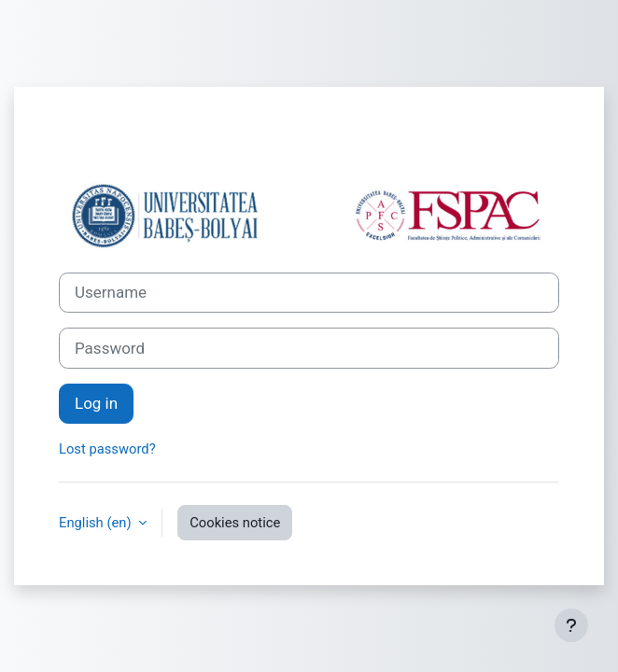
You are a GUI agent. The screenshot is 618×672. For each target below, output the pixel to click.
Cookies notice (235, 523)
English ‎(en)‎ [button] (97, 523)
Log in (96, 403)
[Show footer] (571, 625)
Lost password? (107, 449)
